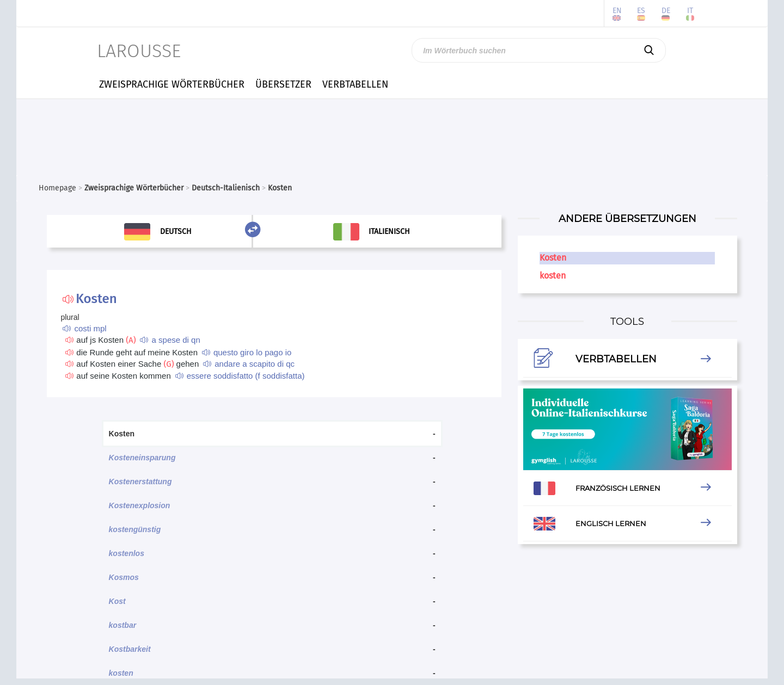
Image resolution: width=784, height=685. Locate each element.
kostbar (123, 625)
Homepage (57, 188)
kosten (121, 673)
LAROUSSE (139, 51)
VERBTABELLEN (355, 84)
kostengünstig (135, 529)
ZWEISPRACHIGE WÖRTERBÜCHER (172, 84)
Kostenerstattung (140, 482)
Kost (117, 601)
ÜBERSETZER (283, 84)
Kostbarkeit (130, 649)
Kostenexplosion (140, 505)
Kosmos (124, 577)
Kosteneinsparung (142, 458)
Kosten (553, 258)
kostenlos (127, 553)
